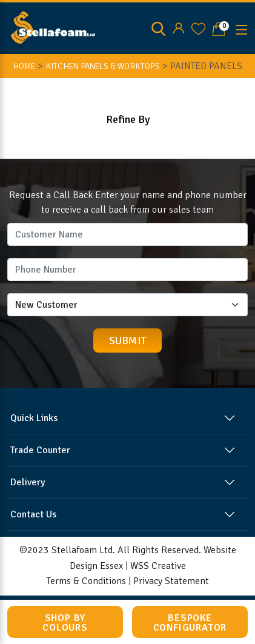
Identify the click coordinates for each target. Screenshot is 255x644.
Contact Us (33, 514)
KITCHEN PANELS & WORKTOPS (103, 66)
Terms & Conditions (86, 581)
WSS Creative (158, 566)
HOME (24, 66)
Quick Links (34, 418)
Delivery (28, 482)
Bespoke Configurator (190, 623)
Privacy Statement (171, 581)
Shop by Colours (65, 623)
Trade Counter (40, 450)
